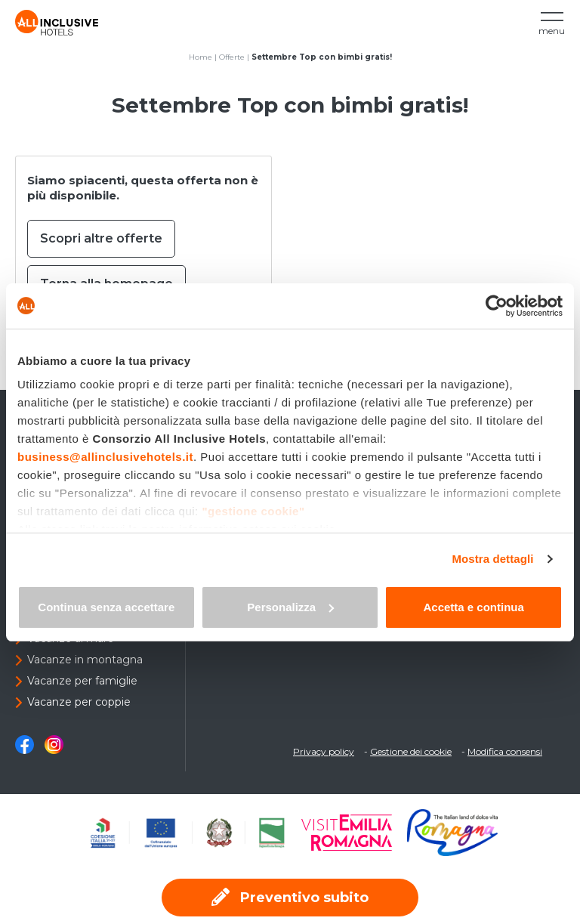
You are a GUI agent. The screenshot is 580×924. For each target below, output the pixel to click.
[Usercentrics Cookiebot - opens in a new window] (497, 306)
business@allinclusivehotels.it (105, 457)
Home (201, 57)
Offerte (232, 57)
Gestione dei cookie (411, 751)
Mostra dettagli (492, 559)
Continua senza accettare (106, 607)
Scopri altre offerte (101, 238)
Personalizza (290, 607)
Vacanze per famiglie (82, 681)
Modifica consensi (505, 751)
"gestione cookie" (253, 511)
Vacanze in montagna (85, 660)
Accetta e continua (473, 607)
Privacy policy (324, 751)
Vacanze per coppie (79, 702)
